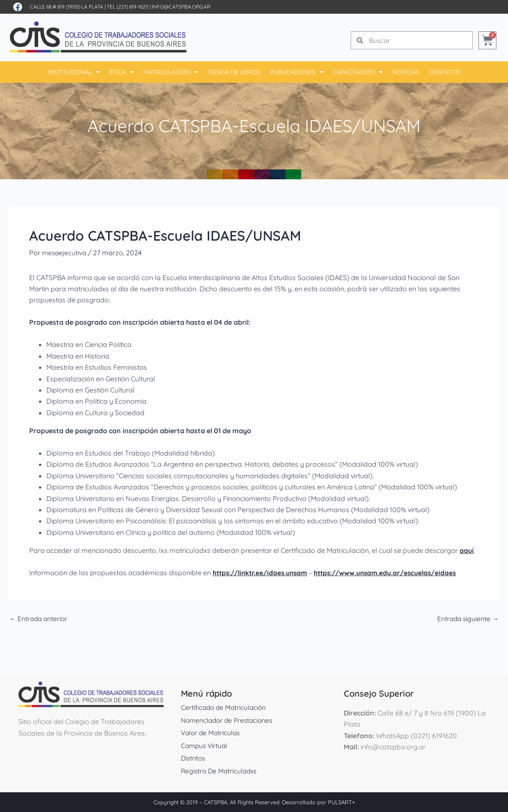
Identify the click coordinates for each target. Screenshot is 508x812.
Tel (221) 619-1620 (128, 7)
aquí (467, 550)
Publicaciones (297, 72)
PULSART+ (341, 802)
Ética (122, 72)
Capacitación (358, 72)
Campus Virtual (205, 746)
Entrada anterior (40, 619)
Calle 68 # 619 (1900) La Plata (67, 7)
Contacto (445, 72)
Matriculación (171, 72)
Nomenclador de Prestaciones (229, 720)
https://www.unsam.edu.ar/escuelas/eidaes (391, 573)
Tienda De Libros (234, 72)
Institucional (74, 72)
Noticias (406, 72)
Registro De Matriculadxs (221, 771)
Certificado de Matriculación (225, 707)
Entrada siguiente (467, 619)
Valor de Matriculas (212, 733)
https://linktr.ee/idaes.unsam (262, 573)
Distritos (194, 758)
